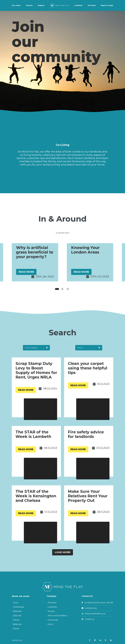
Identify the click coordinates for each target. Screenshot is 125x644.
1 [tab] (57, 289)
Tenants (29, 5)
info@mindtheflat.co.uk (95, 614)
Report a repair (107, 5)
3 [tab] (68, 289)
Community (53, 620)
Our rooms (16, 5)
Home (50, 624)
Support (41, 5)
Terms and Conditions (57, 616)
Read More (26, 272)
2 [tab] (62, 289)
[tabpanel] (35, 262)
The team (92, 5)
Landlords (78, 5)
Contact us (90, 619)
